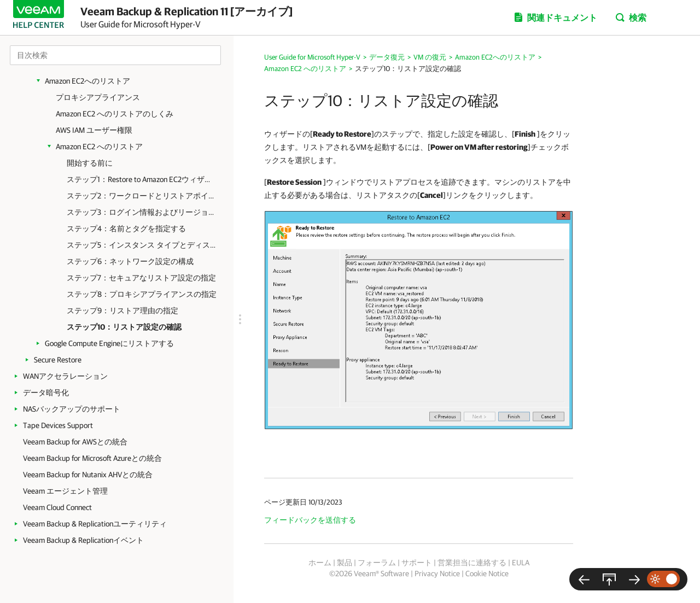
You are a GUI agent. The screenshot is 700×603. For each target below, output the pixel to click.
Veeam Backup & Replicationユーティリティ (95, 524)
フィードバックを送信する (310, 520)
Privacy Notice (437, 573)
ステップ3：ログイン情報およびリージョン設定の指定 (142, 212)
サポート (417, 563)
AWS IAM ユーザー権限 (94, 130)
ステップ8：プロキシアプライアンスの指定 (142, 294)
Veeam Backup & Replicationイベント (83, 540)
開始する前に (90, 163)
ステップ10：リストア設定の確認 (124, 327)
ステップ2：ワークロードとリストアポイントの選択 (142, 196)
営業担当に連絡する (472, 563)
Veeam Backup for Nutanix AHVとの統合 (88, 475)
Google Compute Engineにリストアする (109, 343)
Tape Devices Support (58, 425)
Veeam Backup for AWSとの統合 (75, 442)
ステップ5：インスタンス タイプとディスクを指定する (142, 245)
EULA (521, 563)
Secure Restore (58, 360)
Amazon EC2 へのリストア (99, 147)
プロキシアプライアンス (98, 97)
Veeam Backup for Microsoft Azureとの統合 (92, 458)
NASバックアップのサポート (72, 409)
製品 (345, 563)
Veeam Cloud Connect (57, 507)
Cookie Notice (487, 573)
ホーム (320, 563)
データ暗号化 (46, 393)
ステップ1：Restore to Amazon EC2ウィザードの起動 (142, 179)
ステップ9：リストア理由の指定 (122, 311)
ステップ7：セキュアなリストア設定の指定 (141, 278)
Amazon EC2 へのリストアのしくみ (115, 114)
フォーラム (377, 563)
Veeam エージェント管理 (65, 491)
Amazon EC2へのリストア (87, 81)
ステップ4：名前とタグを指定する (126, 229)
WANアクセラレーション (65, 376)
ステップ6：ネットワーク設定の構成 (130, 261)
